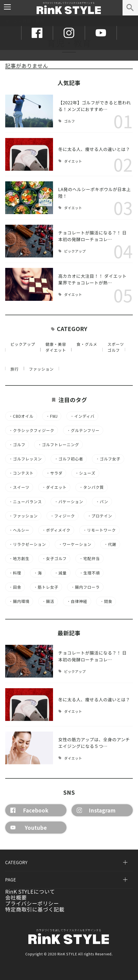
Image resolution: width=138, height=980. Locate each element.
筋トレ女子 (46, 587)
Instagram (96, 810)
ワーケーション (75, 544)
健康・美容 (56, 344)
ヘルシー (19, 530)
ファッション (41, 369)
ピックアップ (75, 251)
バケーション (69, 502)
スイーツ (19, 487)
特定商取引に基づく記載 (35, 909)
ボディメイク (56, 530)
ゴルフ (70, 121)
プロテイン (100, 516)
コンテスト (21, 473)
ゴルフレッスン (25, 459)
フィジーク (63, 516)
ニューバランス (25, 502)
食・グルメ (87, 344)
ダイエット (73, 161)
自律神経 (77, 601)
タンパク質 (91, 487)
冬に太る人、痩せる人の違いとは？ (94, 149)
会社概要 (16, 897)
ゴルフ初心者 (69, 459)
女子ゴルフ (54, 559)
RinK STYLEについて (30, 891)
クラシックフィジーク (32, 430)
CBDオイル (21, 416)
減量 (60, 573)
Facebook (30, 810)
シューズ (85, 473)
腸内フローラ (85, 587)
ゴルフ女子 (108, 459)
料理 (15, 573)
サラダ (54, 473)
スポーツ (116, 344)
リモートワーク (99, 530)
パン (102, 502)
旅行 (15, 369)
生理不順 (90, 573)
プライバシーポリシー (32, 903)
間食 (106, 601)
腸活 (48, 601)
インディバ (82, 416)
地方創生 (19, 559)
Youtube (29, 828)
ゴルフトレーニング (58, 445)
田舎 (15, 587)
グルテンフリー (83, 430)
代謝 (110, 544)
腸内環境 (19, 601)
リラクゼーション (27, 544)
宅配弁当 (89, 559)
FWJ (52, 416)
